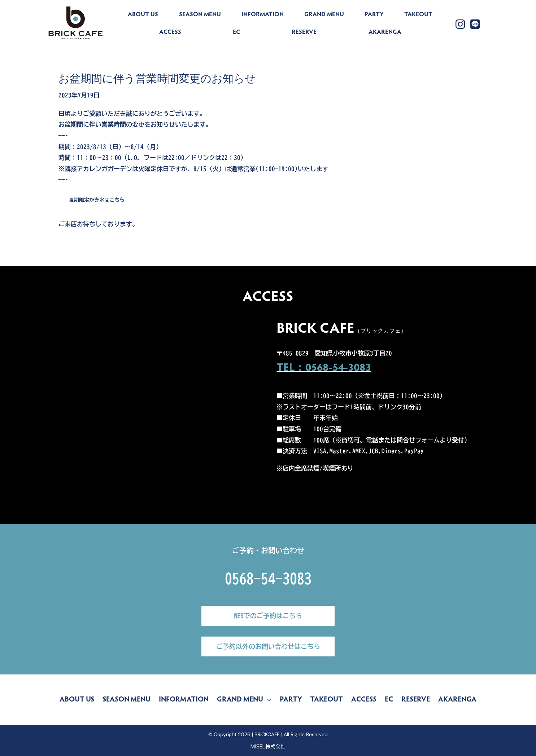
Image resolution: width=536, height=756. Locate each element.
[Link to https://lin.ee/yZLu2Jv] (475, 24)
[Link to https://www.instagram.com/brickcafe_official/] (460, 24)
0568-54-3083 (268, 578)
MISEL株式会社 (268, 746)
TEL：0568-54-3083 (324, 368)
